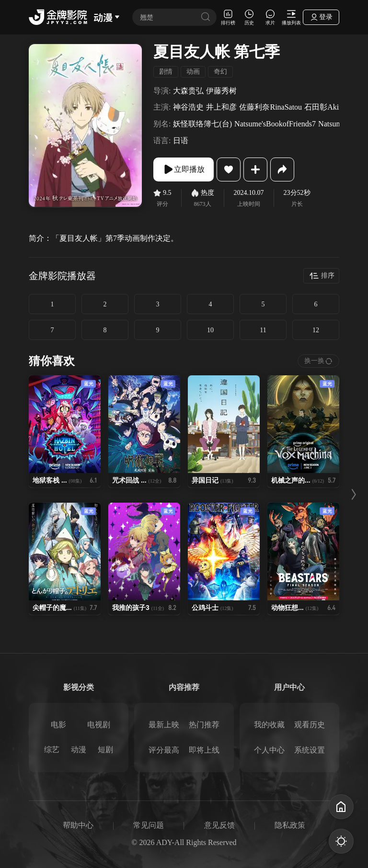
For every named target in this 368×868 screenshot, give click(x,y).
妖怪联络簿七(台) (202, 124)
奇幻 (220, 72)
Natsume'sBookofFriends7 (275, 124)
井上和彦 (221, 107)
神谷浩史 (188, 107)
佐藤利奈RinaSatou (270, 107)
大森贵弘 (188, 91)
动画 (193, 72)
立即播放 (184, 169)
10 (210, 330)
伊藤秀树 (221, 91)
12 (316, 330)
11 (263, 330)
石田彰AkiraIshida (334, 107)
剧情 (166, 72)
